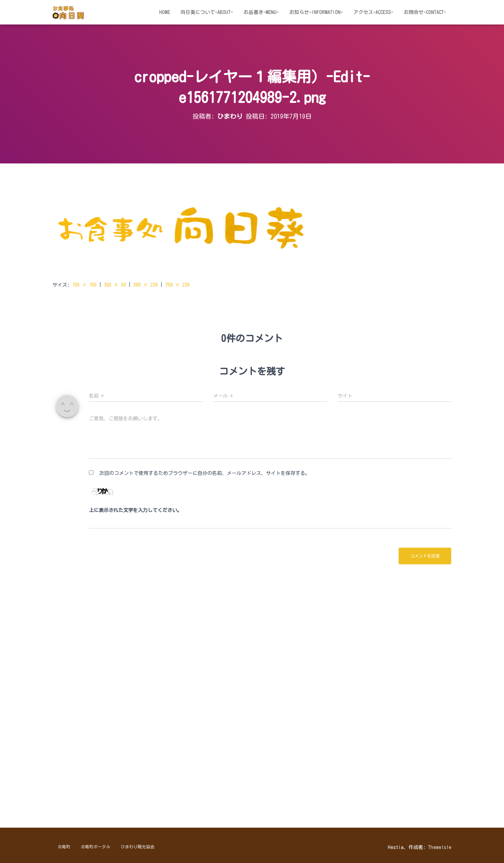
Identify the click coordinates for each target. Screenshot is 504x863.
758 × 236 (177, 285)
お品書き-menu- (261, 12)
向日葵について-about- (207, 12)
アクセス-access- (373, 12)
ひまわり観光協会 (138, 847)
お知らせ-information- (316, 12)
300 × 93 (115, 285)
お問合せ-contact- (425, 12)
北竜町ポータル (96, 847)
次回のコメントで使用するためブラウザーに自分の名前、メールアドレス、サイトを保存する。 (205, 473)
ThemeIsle (440, 847)
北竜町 (64, 847)
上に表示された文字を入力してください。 (135, 510)
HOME (165, 12)
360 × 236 (146, 285)
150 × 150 (84, 285)
